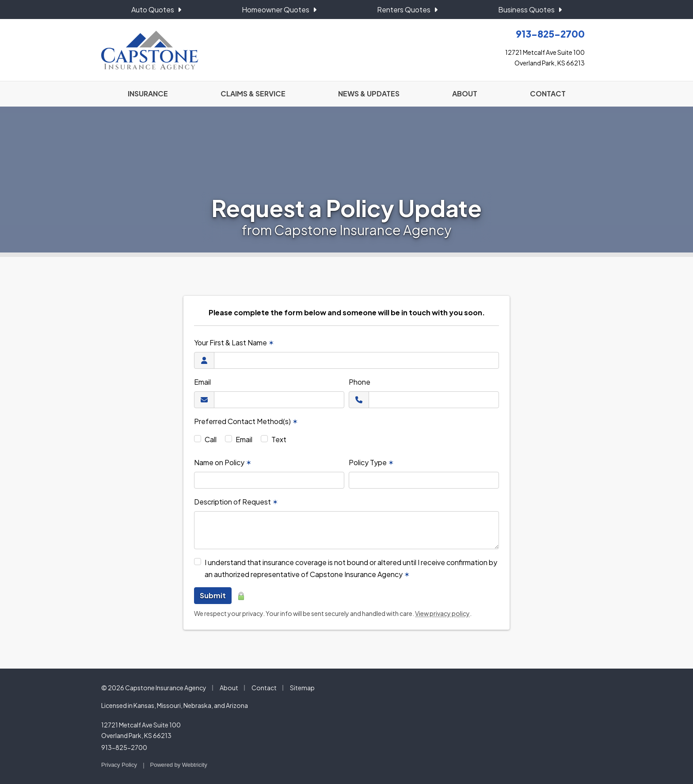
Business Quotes (530, 10)
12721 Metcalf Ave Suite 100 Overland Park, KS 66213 (141, 730)
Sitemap (302, 688)
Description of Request (236, 502)
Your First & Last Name (234, 342)
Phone (360, 382)
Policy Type (371, 462)
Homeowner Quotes (279, 10)
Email (202, 382)
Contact (264, 688)
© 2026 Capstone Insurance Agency (154, 688)
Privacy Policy (119, 765)
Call (211, 439)
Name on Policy (223, 462)
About (229, 688)
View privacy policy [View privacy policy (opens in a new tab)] (442, 613)
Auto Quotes (156, 10)
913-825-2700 (124, 747)
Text (279, 439)
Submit (213, 595)
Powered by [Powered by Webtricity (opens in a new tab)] (179, 765)
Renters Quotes (407, 10)
